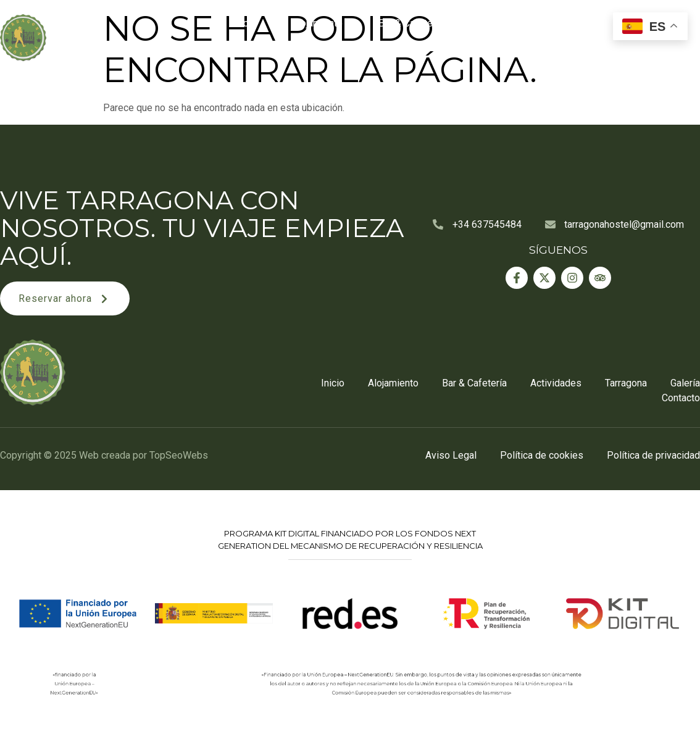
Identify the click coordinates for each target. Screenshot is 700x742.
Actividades (505, 23)
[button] (65, 298)
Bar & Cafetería (411, 23)
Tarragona (587, 23)
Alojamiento (317, 23)
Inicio (244, 23)
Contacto (672, 52)
